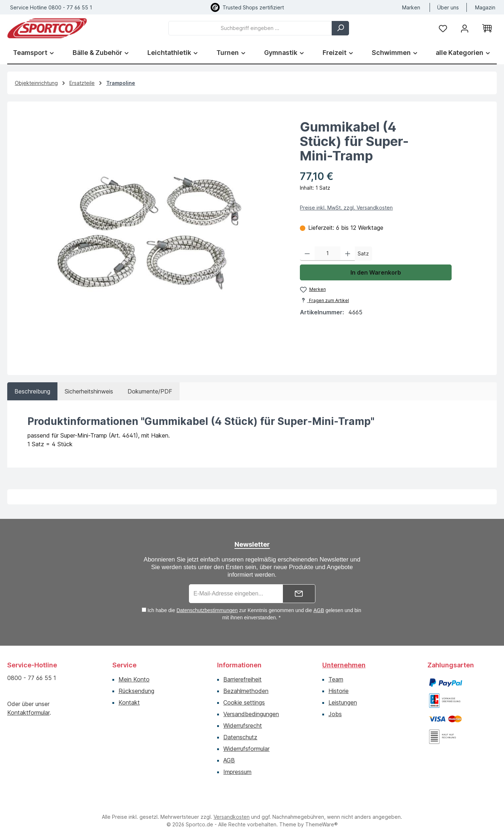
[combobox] (250, 28)
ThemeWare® (322, 824)
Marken (411, 7)
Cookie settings (244, 702)
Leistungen (343, 702)
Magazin (485, 7)
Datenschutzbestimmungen (207, 610)
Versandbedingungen (251, 714)
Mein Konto (134, 679)
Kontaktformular (28, 713)
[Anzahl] (328, 254)
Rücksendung (136, 691)
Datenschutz (240, 737)
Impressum (237, 772)
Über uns (448, 7)
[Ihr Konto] (465, 28)
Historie (339, 691)
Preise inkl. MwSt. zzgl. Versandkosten (346, 208)
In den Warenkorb (376, 272)
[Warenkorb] (487, 28)
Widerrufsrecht (243, 726)
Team (336, 679)
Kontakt (129, 702)
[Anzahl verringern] (307, 254)
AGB (319, 610)
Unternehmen (344, 665)
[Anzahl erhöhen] (348, 254)
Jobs (335, 714)
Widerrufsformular (246, 749)
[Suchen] (340, 28)
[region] (150, 235)
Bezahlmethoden (246, 691)
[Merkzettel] (443, 28)
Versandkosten (232, 817)
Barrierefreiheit (242, 679)
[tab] (32, 391)
